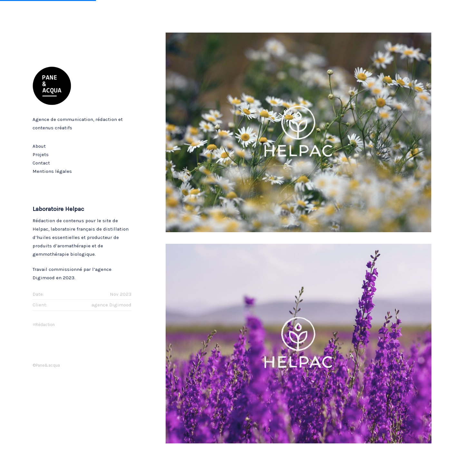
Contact (41, 163)
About (39, 146)
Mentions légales (52, 171)
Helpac (40, 229)
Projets (41, 154)
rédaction (45, 325)
